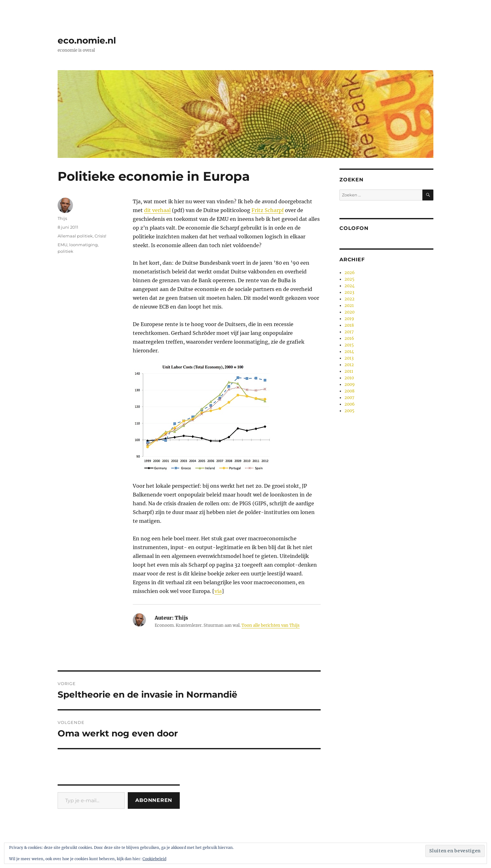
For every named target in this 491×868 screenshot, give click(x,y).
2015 (349, 345)
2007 (349, 398)
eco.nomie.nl (87, 40)
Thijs (62, 218)
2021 (349, 306)
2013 (349, 358)
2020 (349, 312)
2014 (349, 352)
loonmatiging (83, 245)
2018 (349, 325)
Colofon (354, 228)
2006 (350, 404)
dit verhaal (157, 210)
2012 (349, 365)
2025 (349, 279)
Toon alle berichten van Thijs (271, 625)
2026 (350, 273)
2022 (349, 299)
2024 (349, 286)
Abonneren (154, 800)
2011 (349, 371)
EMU (62, 245)
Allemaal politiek (75, 236)
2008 (349, 391)
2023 (349, 292)
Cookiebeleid (154, 859)
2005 (349, 411)
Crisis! (100, 236)
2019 (349, 319)
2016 (349, 338)
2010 (349, 378)
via (218, 591)
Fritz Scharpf (268, 210)
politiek (65, 251)
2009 (350, 385)
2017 (349, 332)
